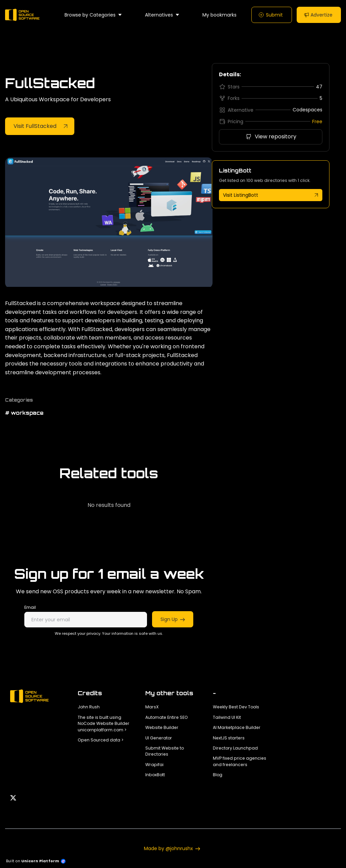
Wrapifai (154, 765)
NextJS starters (229, 738)
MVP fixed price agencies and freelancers (240, 761)
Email (30, 607)
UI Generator (159, 738)
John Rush (89, 707)
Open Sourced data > (101, 740)
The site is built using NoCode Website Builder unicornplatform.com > (104, 724)
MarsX (152, 707)
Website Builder (162, 727)
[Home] (24, 15)
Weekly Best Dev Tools (236, 707)
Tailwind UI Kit (227, 717)
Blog (218, 775)
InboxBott (155, 775)
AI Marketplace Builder (237, 727)
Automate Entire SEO (167, 717)
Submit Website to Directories (165, 751)
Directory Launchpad (235, 748)
